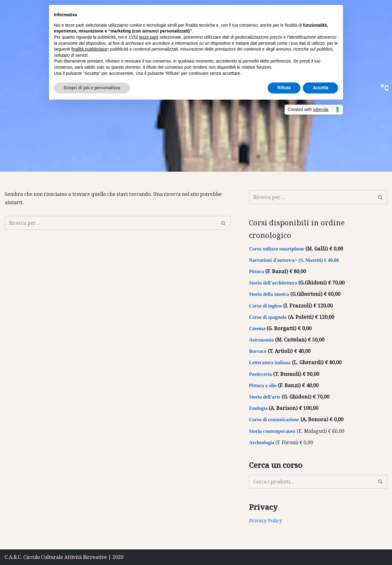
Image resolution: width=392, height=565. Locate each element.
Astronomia (261, 340)
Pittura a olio (263, 386)
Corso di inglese (266, 306)
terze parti (149, 37)
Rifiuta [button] (284, 88)
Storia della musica (269, 294)
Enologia (258, 408)
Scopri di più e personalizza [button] (92, 88)
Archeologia (262, 443)
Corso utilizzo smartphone (277, 249)
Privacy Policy (266, 521)
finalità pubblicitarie (90, 49)
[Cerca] (111, 223)
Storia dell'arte (265, 397)
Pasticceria (261, 374)
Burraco (258, 351)
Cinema (257, 328)
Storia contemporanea (272, 431)
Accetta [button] (320, 88)
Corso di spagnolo (268, 317)
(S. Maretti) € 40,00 (318, 260)
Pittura (256, 271)
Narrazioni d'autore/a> (273, 260)
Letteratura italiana (270, 363)
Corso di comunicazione (274, 420)
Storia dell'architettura (273, 283)
